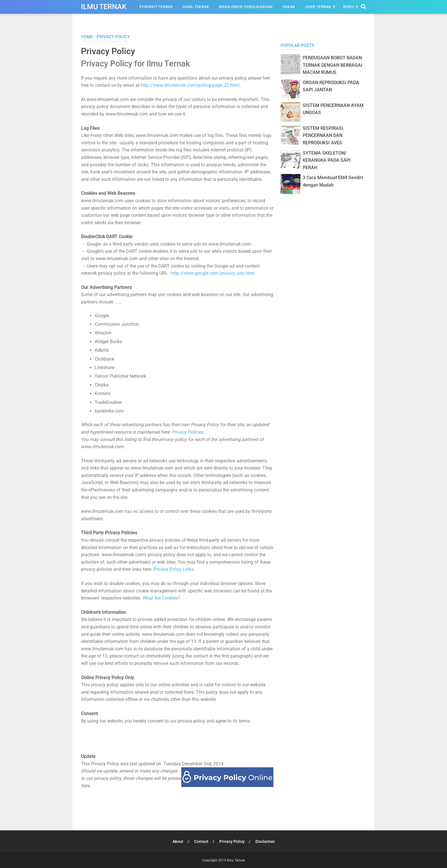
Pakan (289, 7)
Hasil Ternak (196, 7)
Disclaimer (265, 841)
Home (87, 37)
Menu (349, 7)
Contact (201, 841)
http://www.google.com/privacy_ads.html (213, 273)
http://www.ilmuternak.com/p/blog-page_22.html (190, 85)
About (178, 841)
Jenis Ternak (318, 7)
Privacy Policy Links (173, 569)
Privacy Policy (232, 841)
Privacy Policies (187, 432)
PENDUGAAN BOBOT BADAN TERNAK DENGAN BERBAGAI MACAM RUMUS (333, 65)
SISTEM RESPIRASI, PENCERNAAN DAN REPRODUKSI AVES (324, 135)
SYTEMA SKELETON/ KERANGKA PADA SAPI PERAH (327, 160)
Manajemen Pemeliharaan (246, 7)
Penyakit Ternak (156, 7)
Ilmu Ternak (104, 7)
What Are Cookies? (161, 598)
